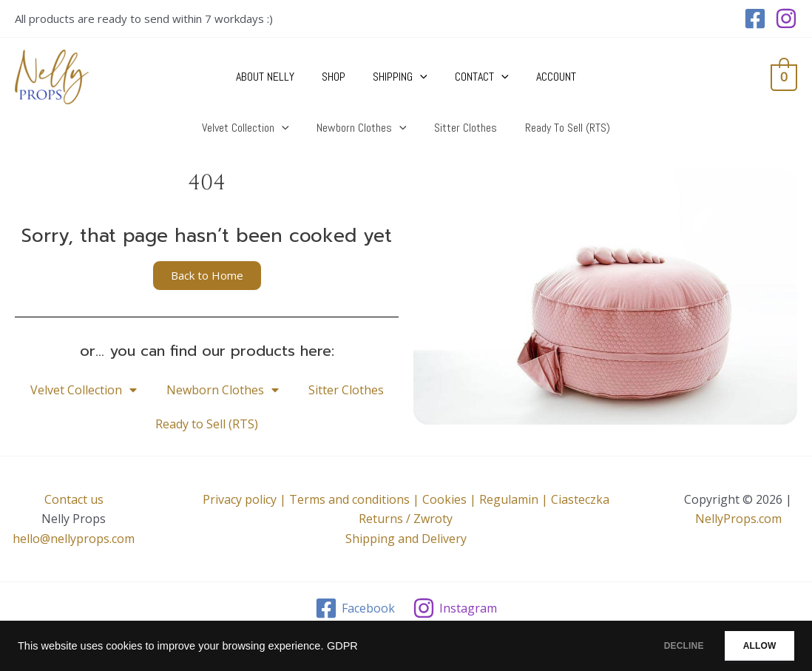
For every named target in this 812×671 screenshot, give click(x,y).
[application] (420, 77)
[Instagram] (786, 18)
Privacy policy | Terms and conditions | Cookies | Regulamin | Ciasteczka (406, 499)
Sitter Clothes (346, 390)
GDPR (342, 646)
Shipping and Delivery (406, 539)
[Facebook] (755, 18)
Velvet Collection (84, 390)
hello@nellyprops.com (74, 539)
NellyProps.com (738, 519)
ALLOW (752, 646)
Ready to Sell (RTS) (207, 424)
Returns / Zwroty (406, 519)
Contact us (74, 499)
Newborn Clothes (223, 390)
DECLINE (660, 646)
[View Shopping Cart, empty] (784, 77)
